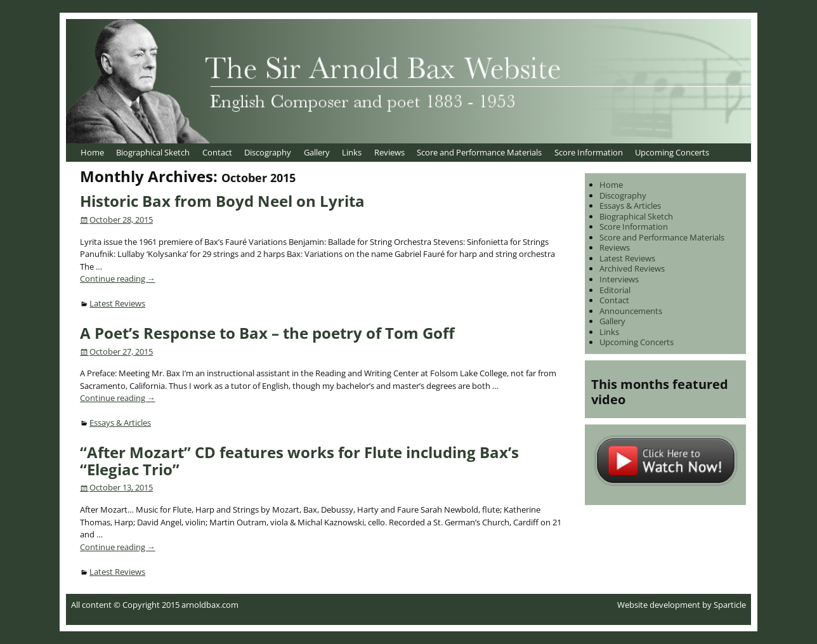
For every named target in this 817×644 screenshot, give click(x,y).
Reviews (389, 152)
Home (92, 152)
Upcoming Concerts (672, 152)
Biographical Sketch (153, 152)
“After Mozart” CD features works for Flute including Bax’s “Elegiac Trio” (299, 461)
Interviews (619, 279)
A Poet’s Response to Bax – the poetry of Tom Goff (267, 333)
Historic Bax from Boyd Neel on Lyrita (222, 201)
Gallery (317, 152)
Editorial (615, 290)
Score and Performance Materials (479, 152)
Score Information (589, 152)
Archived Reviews (632, 268)
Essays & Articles (120, 423)
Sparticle (730, 605)
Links (352, 152)
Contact (217, 152)
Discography (268, 152)
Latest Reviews (117, 303)
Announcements (631, 311)
